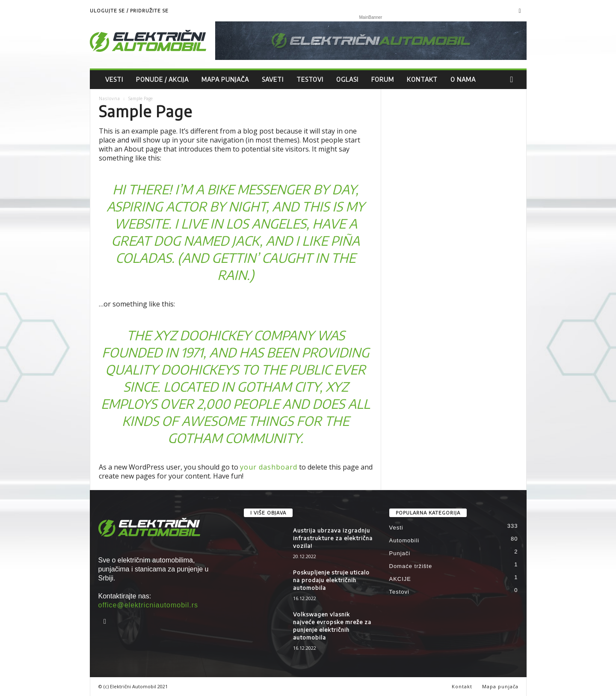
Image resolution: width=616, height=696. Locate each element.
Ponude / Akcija (162, 79)
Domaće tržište (411, 566)
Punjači (400, 553)
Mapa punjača (225, 79)
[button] (514, 80)
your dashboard (269, 467)
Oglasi (347, 79)
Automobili (404, 540)
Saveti (273, 79)
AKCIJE (400, 579)
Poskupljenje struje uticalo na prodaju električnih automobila (331, 580)
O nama (463, 79)
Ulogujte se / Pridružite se (129, 10)
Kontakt (422, 79)
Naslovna (110, 98)
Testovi (310, 79)
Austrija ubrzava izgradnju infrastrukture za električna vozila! (333, 538)
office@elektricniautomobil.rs (148, 605)
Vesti (114, 79)
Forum (383, 79)
